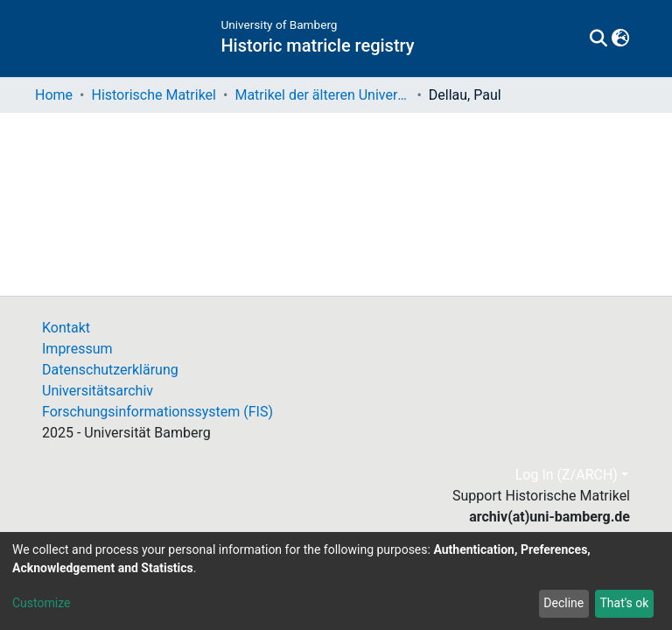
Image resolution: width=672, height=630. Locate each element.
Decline (563, 603)
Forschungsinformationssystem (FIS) (157, 412)
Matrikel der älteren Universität (322, 95)
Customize (41, 603)
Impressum (77, 349)
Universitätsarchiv (98, 391)
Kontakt (66, 328)
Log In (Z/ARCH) (567, 475)
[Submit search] (598, 38)
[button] (620, 38)
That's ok (624, 603)
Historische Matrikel (154, 95)
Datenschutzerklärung (110, 370)
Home (54, 95)
